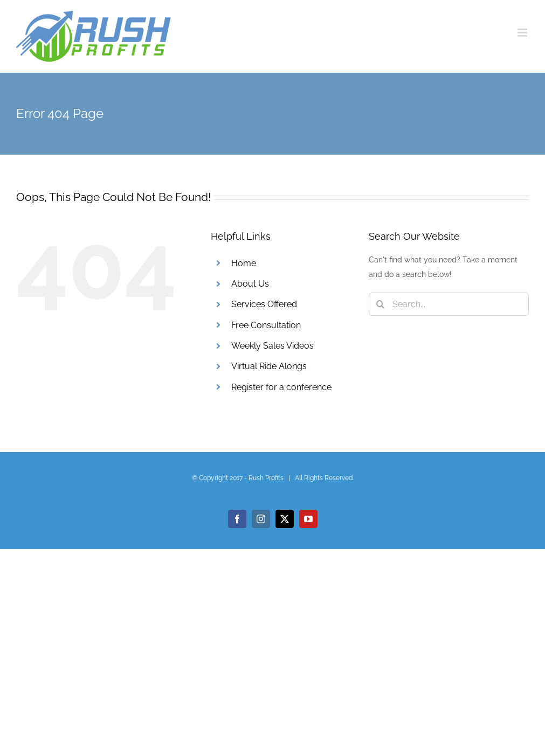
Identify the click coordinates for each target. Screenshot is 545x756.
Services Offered (264, 304)
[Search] (380, 304)
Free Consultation (266, 325)
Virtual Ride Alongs (269, 366)
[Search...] (449, 304)
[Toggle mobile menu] (523, 33)
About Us (250, 284)
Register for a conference (281, 387)
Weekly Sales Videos (272, 346)
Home (244, 263)
